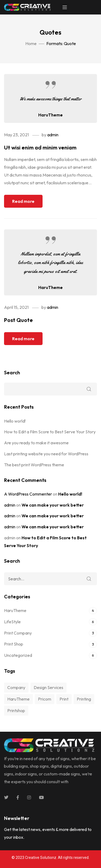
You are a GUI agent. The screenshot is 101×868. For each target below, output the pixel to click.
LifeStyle (12, 622)
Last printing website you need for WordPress (46, 454)
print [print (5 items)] (64, 699)
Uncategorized (18, 655)
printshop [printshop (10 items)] (16, 710)
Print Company (18, 633)
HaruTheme (50, 115)
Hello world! (15, 421)
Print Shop (14, 644)
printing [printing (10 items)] (84, 699)
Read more (23, 201)
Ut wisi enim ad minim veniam (40, 147)
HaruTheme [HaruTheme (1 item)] (18, 699)
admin (53, 135)
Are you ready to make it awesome (36, 443)
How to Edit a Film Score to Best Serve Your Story (50, 432)
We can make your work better (53, 505)
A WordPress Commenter (28, 494)
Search (12, 373)
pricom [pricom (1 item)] (45, 699)
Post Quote (18, 320)
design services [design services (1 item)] (48, 687)
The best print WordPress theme (34, 465)
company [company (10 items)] (16, 687)
